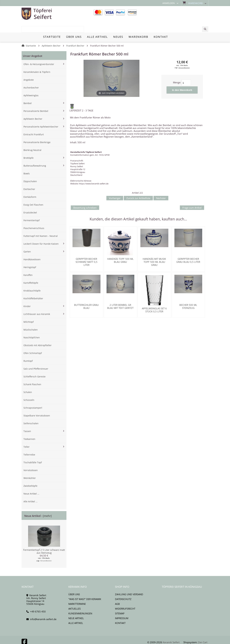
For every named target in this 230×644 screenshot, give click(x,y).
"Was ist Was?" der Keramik (85, 588)
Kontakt (120, 612)
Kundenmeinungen (80, 602)
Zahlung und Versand (129, 583)
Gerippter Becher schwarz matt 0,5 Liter (86, 251)
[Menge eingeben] (186, 72)
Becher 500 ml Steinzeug (188, 295)
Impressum (122, 607)
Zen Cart (203, 631)
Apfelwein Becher (51, 35)
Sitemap (120, 602)
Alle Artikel (76, 612)
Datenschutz (123, 588)
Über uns (74, 583)
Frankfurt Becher (75, 35)
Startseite (31, 35)
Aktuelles (75, 597)
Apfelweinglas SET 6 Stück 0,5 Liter (154, 299)
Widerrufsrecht (125, 597)
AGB (117, 593)
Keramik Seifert (171, 631)
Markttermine (77, 593)
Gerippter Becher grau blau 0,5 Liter (188, 249)
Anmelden (169, 3)
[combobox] (184, 14)
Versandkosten (46, 549)
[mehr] (47, 505)
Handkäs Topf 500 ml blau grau (120, 249)
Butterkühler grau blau (86, 295)
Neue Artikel (76, 607)
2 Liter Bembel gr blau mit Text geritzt (120, 295)
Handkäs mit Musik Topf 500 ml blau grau (154, 251)
